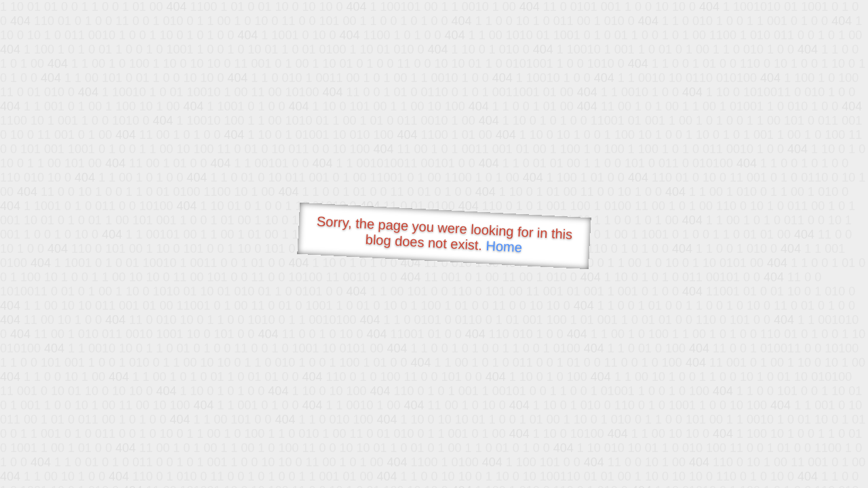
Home (504, 246)
